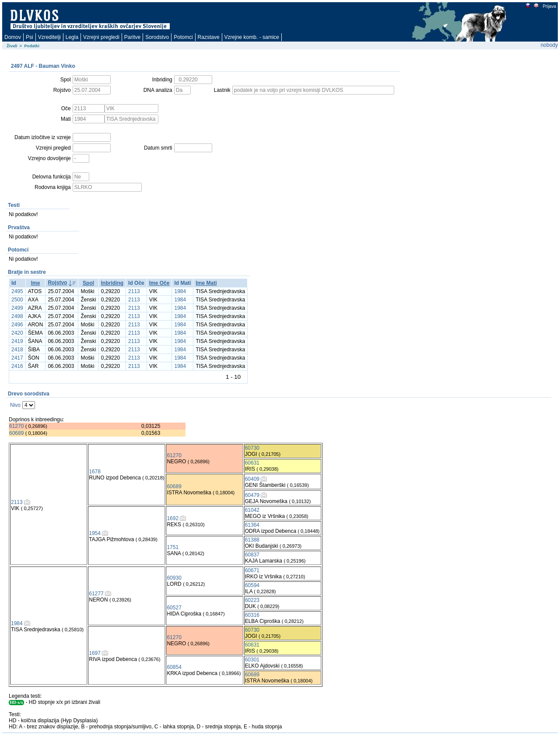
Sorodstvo (157, 37)
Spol (88, 283)
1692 (173, 518)
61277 (96, 594)
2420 (17, 333)
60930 (174, 578)
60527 (174, 608)
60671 (252, 570)
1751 (173, 547)
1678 (95, 472)
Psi (30, 37)
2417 (17, 358)
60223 (252, 600)
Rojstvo (57, 283)
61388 (252, 540)
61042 (252, 510)
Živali (12, 46)
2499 (17, 308)
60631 (252, 463)
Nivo (15, 405)
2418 (17, 350)
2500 (17, 300)
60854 (174, 667)
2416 (17, 366)
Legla (72, 37)
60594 (252, 585)
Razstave (209, 37)
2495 (17, 291)
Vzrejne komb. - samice (252, 37)
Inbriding (112, 283)
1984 (180, 291)
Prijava (549, 6)
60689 (16, 433)
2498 (17, 316)
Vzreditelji (49, 37)
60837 (252, 555)
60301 (252, 660)
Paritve (132, 37)
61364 (252, 525)
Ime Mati (206, 283)
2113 (134, 291)
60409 (252, 479)
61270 (16, 426)
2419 (17, 341)
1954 (95, 533)
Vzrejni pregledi (101, 37)
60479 (252, 495)
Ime (36, 283)
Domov (13, 37)
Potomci (183, 37)
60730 (252, 448)
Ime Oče (159, 283)
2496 (17, 325)
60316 (252, 615)
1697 (95, 653)
